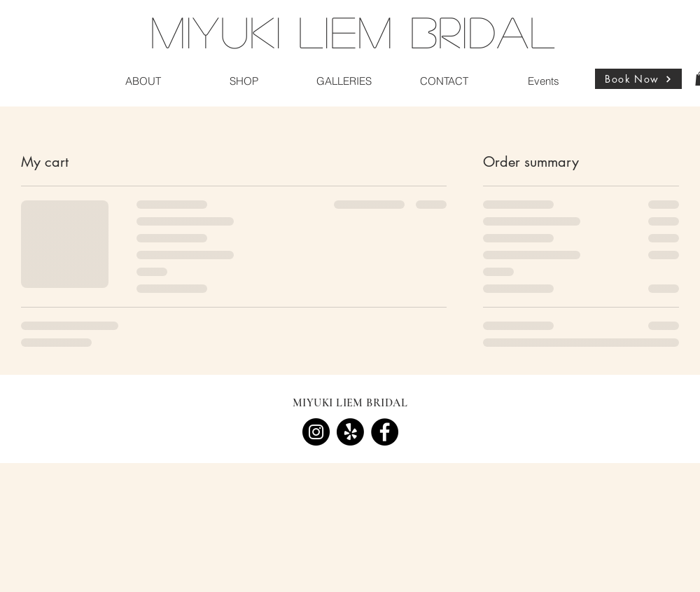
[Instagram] (316, 432)
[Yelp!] (350, 432)
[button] (143, 81)
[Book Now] (638, 79)
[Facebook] (385, 432)
